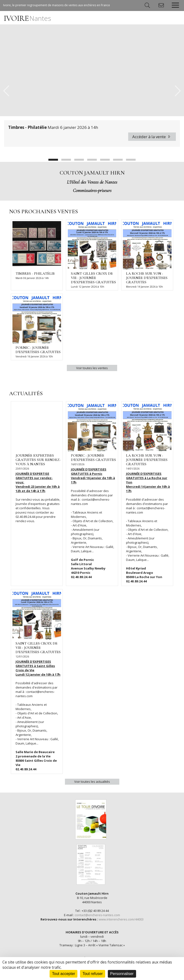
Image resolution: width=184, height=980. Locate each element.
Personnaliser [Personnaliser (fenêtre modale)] (122, 974)
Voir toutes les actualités (92, 782)
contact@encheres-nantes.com (97, 915)
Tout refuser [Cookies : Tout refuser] (92, 974)
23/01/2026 (22, 469)
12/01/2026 (22, 657)
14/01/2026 (133, 469)
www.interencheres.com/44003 (121, 919)
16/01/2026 (78, 464)
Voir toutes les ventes (92, 368)
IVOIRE (27, 18)
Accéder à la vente (152, 137)
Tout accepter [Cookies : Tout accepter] (63, 974)
